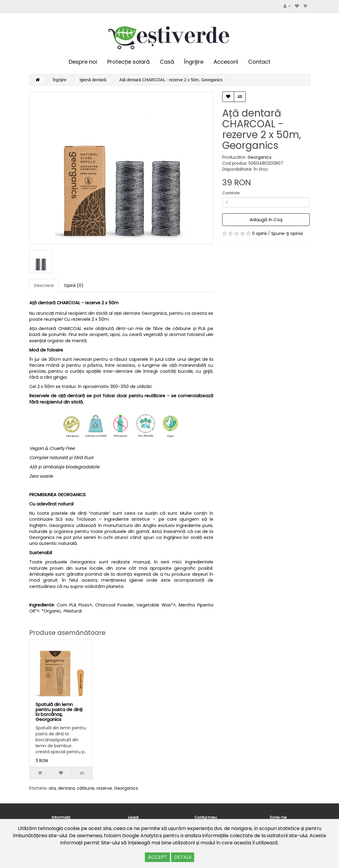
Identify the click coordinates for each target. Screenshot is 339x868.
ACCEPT (157, 857)
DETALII (183, 857)
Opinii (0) (74, 285)
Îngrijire (194, 62)
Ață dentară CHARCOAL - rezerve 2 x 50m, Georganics (171, 80)
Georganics (260, 157)
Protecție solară (128, 62)
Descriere (44, 285)
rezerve (104, 788)
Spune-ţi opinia (287, 233)
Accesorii (226, 62)
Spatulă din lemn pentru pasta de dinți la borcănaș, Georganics (59, 712)
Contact (259, 62)
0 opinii (259, 233)
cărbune (86, 788)
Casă (167, 62)
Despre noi (83, 62)
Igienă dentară (93, 80)
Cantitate (231, 193)
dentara (66, 788)
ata (52, 788)
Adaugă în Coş (266, 220)
